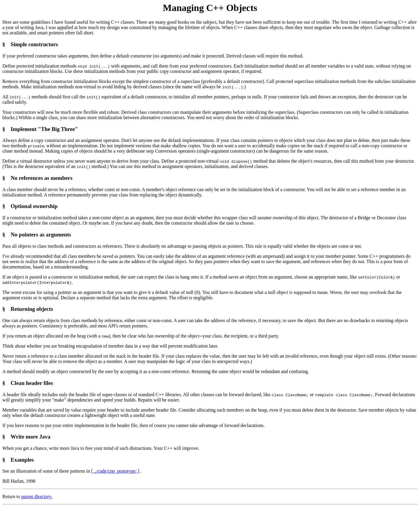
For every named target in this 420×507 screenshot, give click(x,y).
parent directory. (37, 496)
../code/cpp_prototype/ (115, 471)
